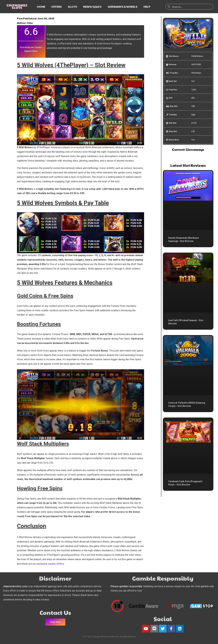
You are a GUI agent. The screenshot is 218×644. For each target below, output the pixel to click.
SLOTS (72, 7)
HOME (41, 7)
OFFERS (57, 7)
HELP (147, 7)
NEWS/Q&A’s (92, 7)
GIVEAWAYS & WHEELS (122, 7)
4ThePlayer (44, 147)
